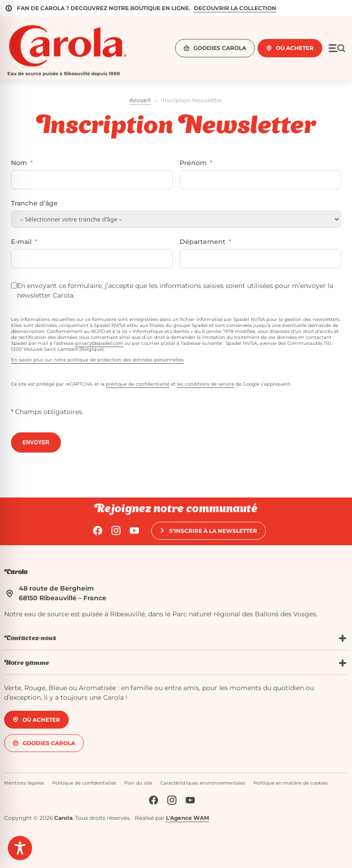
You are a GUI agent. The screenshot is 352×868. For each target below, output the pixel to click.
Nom (19, 163)
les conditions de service (206, 384)
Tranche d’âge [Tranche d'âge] (34, 203)
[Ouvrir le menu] (337, 48)
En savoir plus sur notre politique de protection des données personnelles (97, 360)
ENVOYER (36, 442)
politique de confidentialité (138, 384)
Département (203, 242)
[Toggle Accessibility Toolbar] (20, 848)
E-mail (21, 242)
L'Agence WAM (187, 818)
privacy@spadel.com (99, 343)
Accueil (140, 100)
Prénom (193, 163)
